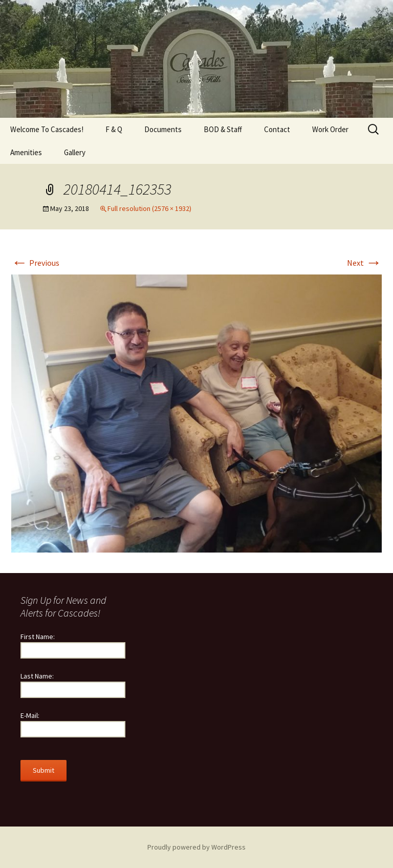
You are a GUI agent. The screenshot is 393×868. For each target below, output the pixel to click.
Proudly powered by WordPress (196, 847)
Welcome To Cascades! (47, 129)
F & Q (114, 129)
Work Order (330, 129)
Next (364, 263)
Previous (35, 263)
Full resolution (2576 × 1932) (149, 208)
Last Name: (37, 676)
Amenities (26, 152)
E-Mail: (30, 715)
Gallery (75, 152)
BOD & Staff (223, 129)
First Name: (38, 637)
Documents (163, 129)
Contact (277, 129)
